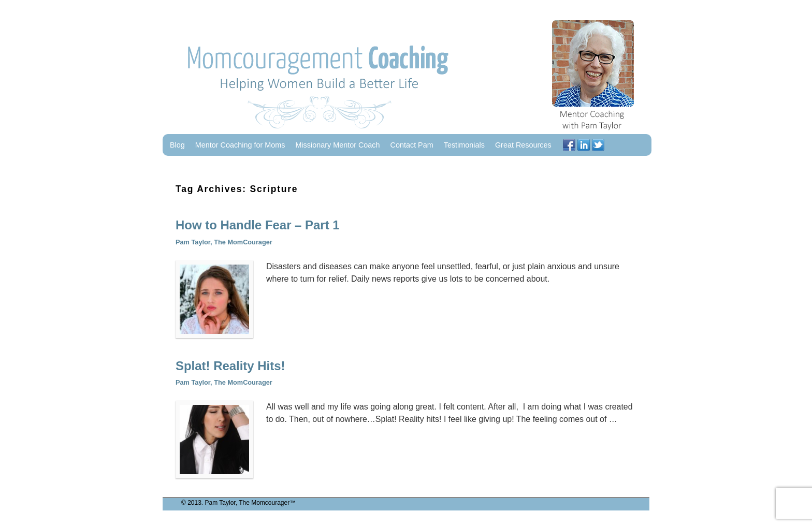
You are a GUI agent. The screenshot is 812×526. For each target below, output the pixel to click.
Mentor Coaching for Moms (240, 145)
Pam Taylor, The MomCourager (224, 242)
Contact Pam (412, 145)
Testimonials (464, 145)
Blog (177, 145)
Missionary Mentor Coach (337, 145)
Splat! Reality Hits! (230, 366)
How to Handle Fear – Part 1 (258, 225)
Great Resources (523, 145)
